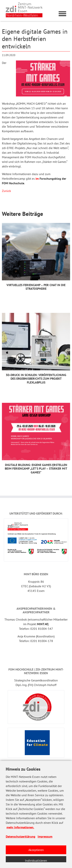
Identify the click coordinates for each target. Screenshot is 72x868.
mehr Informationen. (20, 827)
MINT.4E (43, 624)
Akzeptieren (36, 850)
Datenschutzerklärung (21, 836)
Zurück (6, 191)
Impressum (45, 836)
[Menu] (62, 14)
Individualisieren (36, 861)
